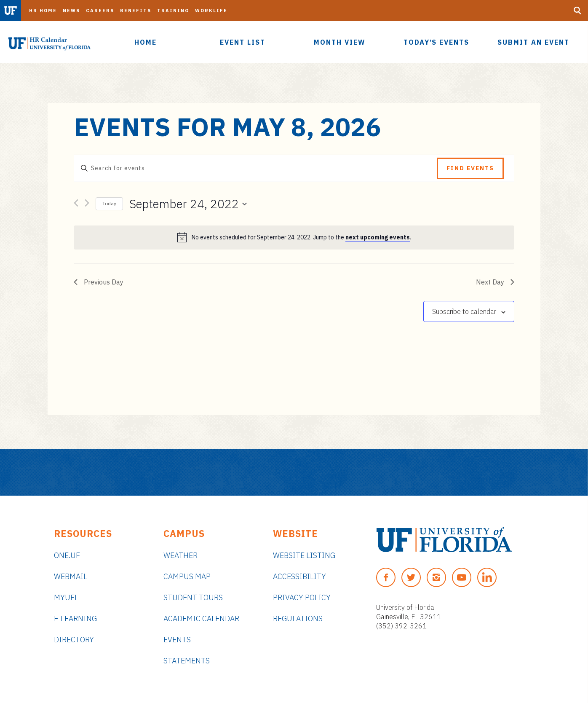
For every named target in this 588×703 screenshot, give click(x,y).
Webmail (71, 576)
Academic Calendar (201, 618)
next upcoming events (378, 237)
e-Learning (75, 618)
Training (173, 11)
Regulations (298, 618)
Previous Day (99, 282)
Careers (100, 11)
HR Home (43, 11)
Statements (187, 661)
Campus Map (187, 576)
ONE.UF (67, 555)
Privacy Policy (302, 597)
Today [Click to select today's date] (109, 203)
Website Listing (304, 555)
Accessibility (299, 576)
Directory (74, 640)
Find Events (470, 168)
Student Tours (193, 597)
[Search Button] (577, 11)
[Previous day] (76, 204)
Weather (180, 555)
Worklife (211, 11)
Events (177, 640)
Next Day (495, 282)
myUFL (66, 597)
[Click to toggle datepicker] (188, 204)
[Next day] (87, 204)
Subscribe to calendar (464, 311)
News (71, 11)
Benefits (136, 11)
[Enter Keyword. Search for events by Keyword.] (255, 168)
